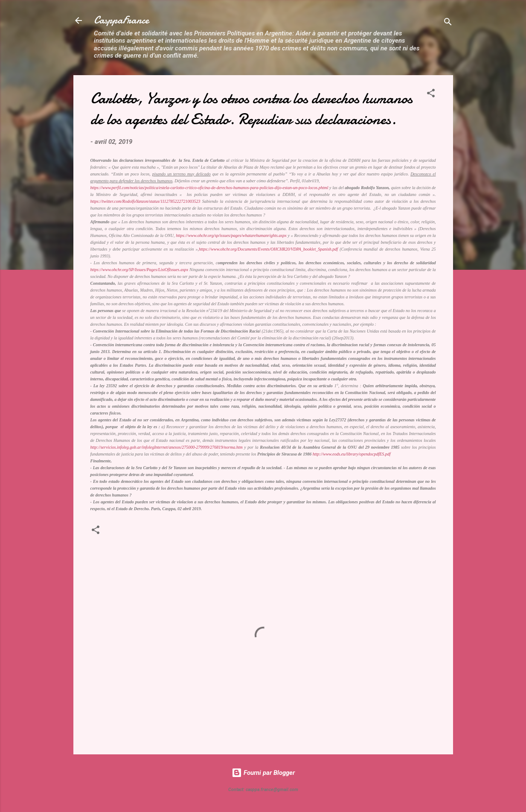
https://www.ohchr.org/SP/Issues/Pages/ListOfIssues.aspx (139, 270)
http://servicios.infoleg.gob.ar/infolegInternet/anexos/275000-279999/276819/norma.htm (167, 447)
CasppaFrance (121, 20)
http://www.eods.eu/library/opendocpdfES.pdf (352, 454)
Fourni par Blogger (263, 773)
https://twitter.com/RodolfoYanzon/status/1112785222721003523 (145, 201)
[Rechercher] (448, 23)
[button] (431, 95)
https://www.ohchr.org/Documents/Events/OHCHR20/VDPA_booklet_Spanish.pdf (268, 249)
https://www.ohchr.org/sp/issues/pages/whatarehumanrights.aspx (231, 235)
